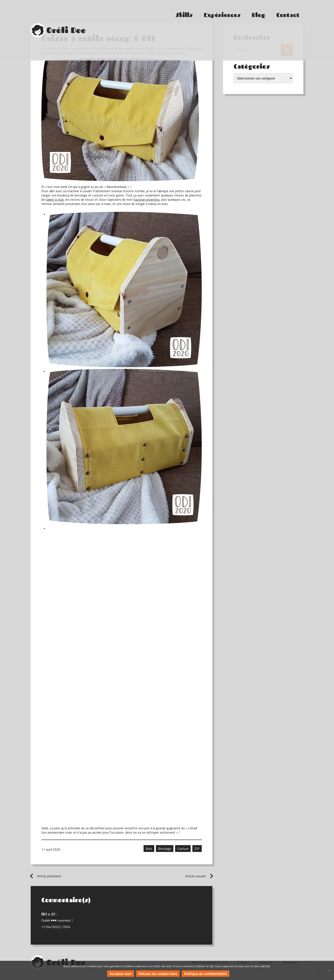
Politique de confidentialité (205, 974)
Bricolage (165, 849)
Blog (258, 11)
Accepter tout (121, 974)
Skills (184, 11)
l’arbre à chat (55, 199)
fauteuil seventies (147, 199)
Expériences (222, 11)
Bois (149, 849)
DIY (197, 849)
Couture (183, 849)
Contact (288, 11)
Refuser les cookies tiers (158, 974)
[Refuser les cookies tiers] (329, 970)
